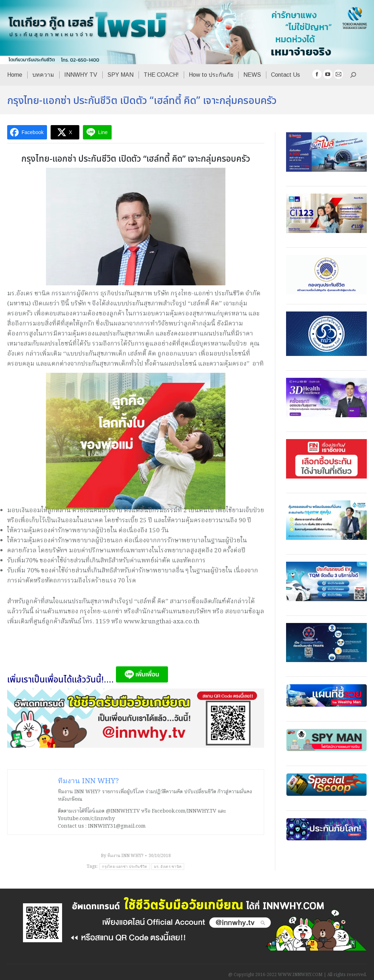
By (122, 856)
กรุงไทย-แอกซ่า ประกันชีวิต (125, 867)
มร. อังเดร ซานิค (168, 867)
